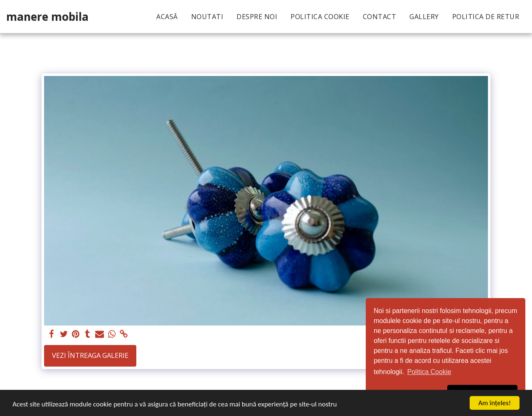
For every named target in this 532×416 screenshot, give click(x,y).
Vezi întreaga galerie (90, 355)
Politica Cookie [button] (429, 372)
